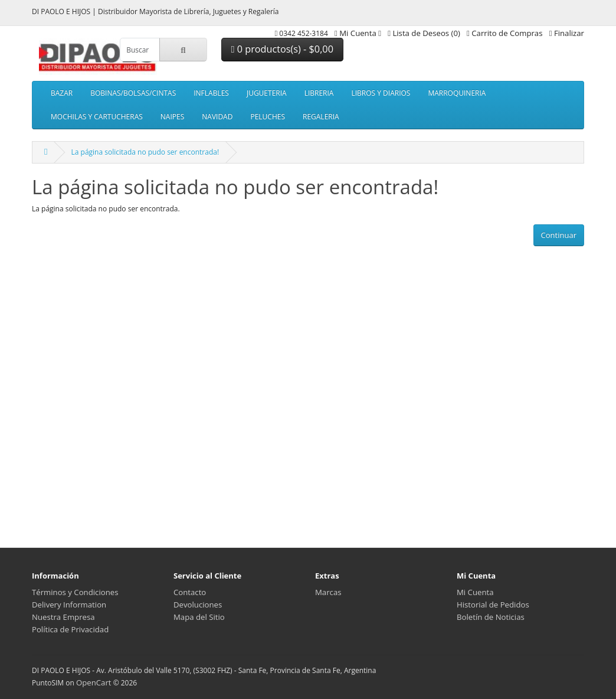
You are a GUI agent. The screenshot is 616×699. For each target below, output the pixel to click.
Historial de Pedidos (493, 605)
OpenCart (94, 682)
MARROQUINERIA (457, 93)
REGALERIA (321, 117)
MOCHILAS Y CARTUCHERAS (97, 117)
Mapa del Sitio (199, 617)
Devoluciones (198, 605)
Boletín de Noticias (491, 617)
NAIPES (172, 117)
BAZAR (62, 93)
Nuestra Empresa (63, 617)
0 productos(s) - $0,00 (282, 49)
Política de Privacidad (70, 629)
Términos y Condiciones (75, 592)
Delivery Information (69, 605)
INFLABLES (211, 93)
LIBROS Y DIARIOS (381, 93)
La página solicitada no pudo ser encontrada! (145, 152)
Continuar (559, 235)
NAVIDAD (217, 117)
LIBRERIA (319, 93)
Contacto (190, 592)
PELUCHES (268, 117)
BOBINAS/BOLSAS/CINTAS (133, 93)
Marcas (328, 592)
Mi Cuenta (475, 592)
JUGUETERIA (267, 93)
